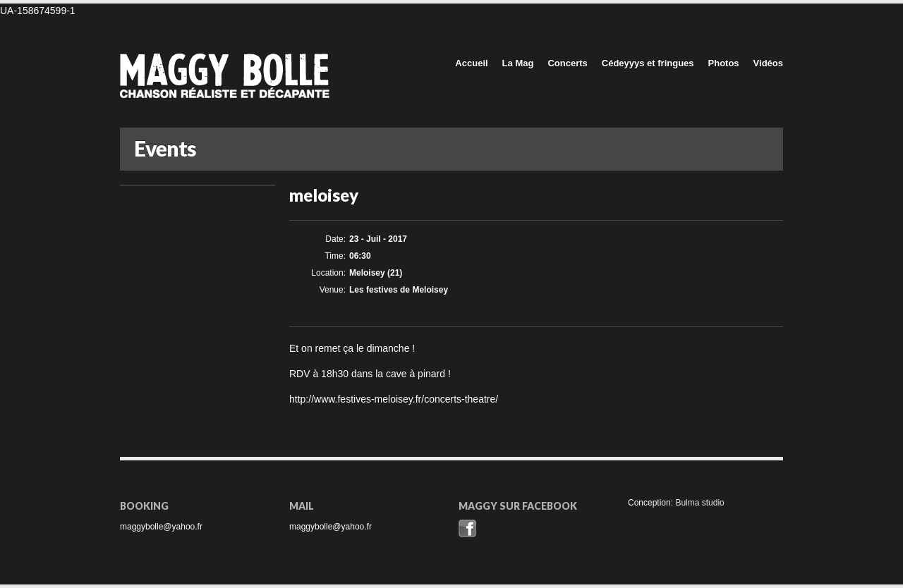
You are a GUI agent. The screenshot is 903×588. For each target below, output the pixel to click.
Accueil (471, 63)
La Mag (518, 63)
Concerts (567, 63)
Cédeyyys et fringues (648, 63)
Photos (724, 63)
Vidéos (768, 63)
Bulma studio (699, 503)
